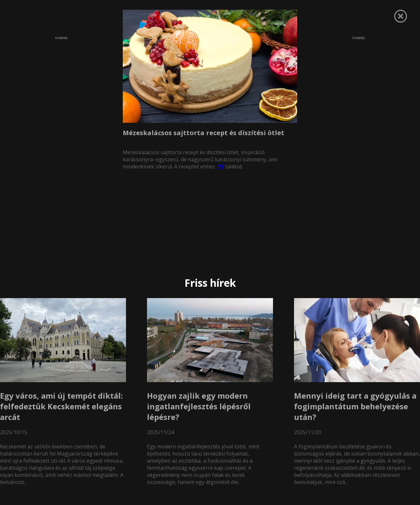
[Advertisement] (61, 84)
